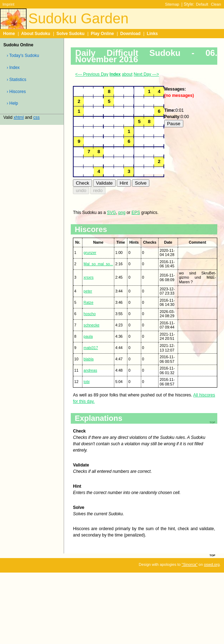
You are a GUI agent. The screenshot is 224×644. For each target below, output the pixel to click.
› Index (13, 68)
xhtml (19, 117)
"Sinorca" (189, 564)
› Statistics (16, 80)
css (36, 117)
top (212, 555)
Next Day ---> (147, 74)
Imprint (8, 4)
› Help (12, 103)
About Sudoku (36, 34)
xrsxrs (88, 277)
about (127, 74)
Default (202, 4)
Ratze (88, 302)
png (122, 213)
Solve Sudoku (71, 34)
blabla (88, 359)
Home (9, 34)
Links (152, 34)
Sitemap (172, 4)
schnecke (91, 325)
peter (88, 291)
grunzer (90, 253)
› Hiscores (16, 92)
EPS (136, 213)
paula (88, 336)
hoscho (90, 314)
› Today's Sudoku (23, 56)
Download (130, 34)
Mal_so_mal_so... (98, 264)
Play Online (102, 34)
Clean (216, 4)
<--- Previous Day (92, 74)
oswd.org (212, 564)
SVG (111, 213)
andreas (90, 370)
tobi (87, 382)
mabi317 (91, 348)
